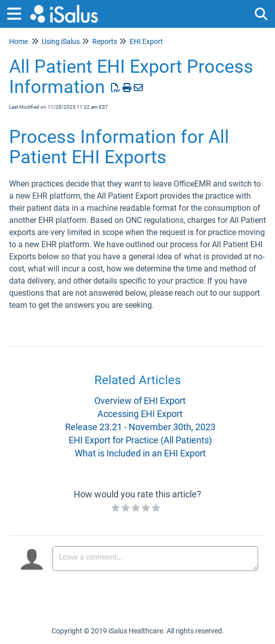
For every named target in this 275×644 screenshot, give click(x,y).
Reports (105, 41)
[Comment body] (155, 559)
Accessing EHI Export (140, 414)
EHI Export (146, 41)
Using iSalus (61, 41)
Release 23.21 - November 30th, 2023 (140, 427)
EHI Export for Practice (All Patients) (140, 440)
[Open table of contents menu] (18, 12)
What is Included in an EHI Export (140, 453)
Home (18, 41)
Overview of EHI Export (140, 401)
